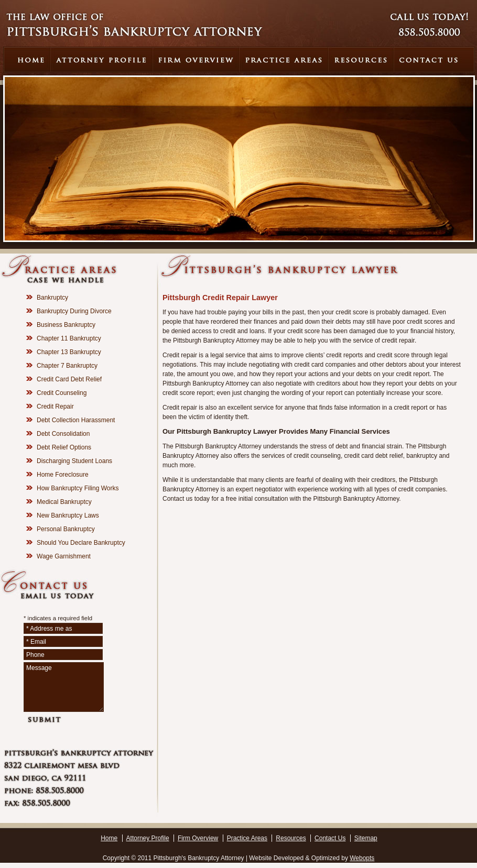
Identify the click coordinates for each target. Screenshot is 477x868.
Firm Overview (198, 838)
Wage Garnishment (64, 556)
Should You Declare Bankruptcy (81, 543)
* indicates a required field (58, 618)
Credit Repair (55, 406)
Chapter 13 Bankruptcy (69, 352)
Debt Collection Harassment (76, 420)
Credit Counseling (62, 393)
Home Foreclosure (63, 475)
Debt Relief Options (64, 447)
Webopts (362, 858)
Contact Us (330, 838)
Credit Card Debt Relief (69, 379)
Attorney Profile (148, 838)
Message (64, 687)
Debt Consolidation (63, 434)
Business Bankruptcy (66, 325)
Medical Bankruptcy (64, 502)
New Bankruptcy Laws (68, 515)
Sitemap (366, 838)
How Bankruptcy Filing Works (78, 488)
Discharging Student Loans (74, 461)
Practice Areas (247, 838)
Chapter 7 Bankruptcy (67, 366)
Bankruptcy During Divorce (74, 311)
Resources (291, 838)
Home (109, 838)
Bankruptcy (52, 298)
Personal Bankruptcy (66, 529)
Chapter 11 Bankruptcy (69, 338)
